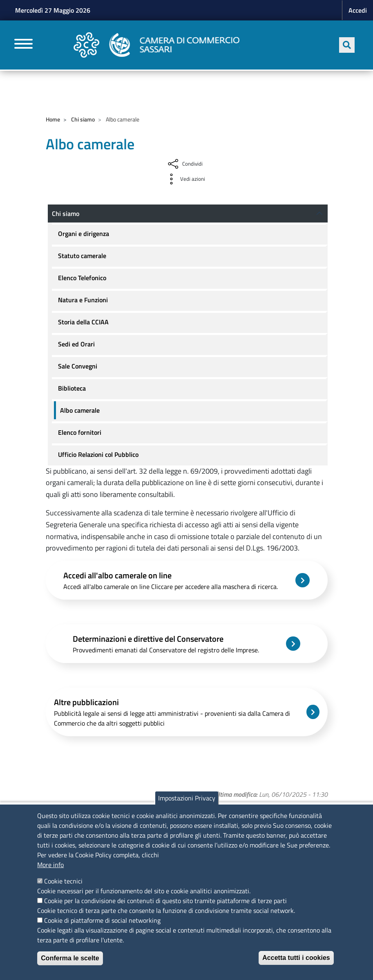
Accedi (358, 10)
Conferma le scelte (70, 958)
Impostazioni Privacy (187, 798)
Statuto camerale (82, 256)
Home (53, 119)
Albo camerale (80, 410)
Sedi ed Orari (76, 344)
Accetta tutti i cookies (296, 958)
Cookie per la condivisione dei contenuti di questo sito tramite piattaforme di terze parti (165, 901)
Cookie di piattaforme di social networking (102, 920)
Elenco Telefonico (82, 278)
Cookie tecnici (63, 881)
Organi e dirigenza (84, 234)
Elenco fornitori (80, 432)
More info (50, 865)
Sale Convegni (78, 366)
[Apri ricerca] (347, 45)
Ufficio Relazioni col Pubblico (98, 454)
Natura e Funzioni (83, 300)
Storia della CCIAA (83, 322)
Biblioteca (72, 388)
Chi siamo (83, 119)
